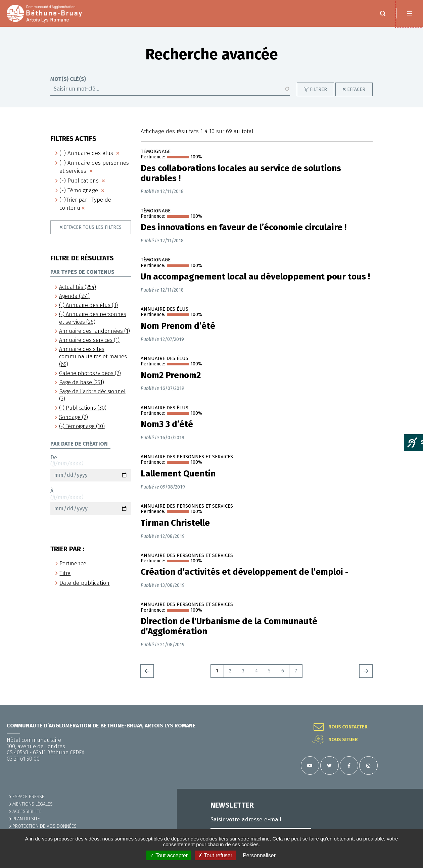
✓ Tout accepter (169, 855)
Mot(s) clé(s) (68, 79)
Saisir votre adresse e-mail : (248, 820)
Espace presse (28, 797)
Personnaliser (259, 855)
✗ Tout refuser (215, 855)
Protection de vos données (44, 826)
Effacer (356, 89)
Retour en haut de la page (410, 705)
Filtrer (318, 89)
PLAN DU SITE (26, 819)
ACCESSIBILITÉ (27, 811)
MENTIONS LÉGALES (33, 804)
